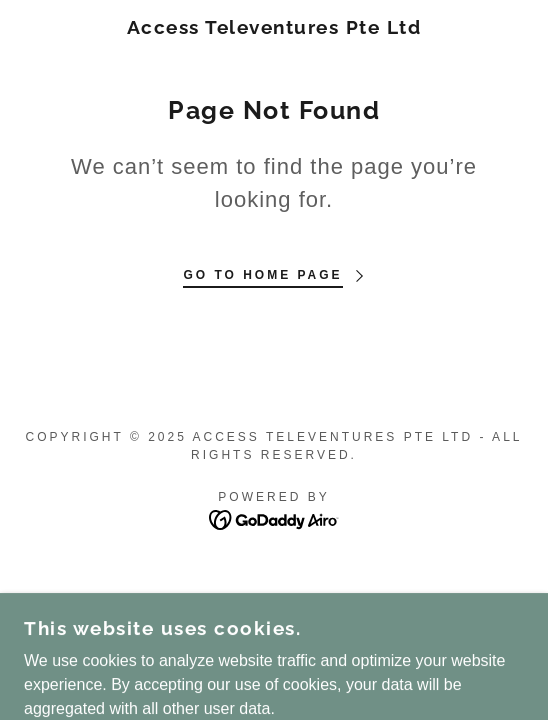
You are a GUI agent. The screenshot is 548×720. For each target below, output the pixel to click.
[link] (273, 27)
